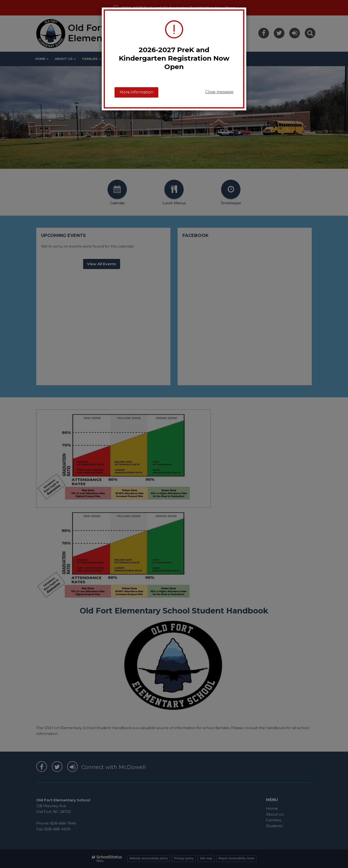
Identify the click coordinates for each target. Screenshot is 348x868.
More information (136, 92)
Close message (219, 92)
